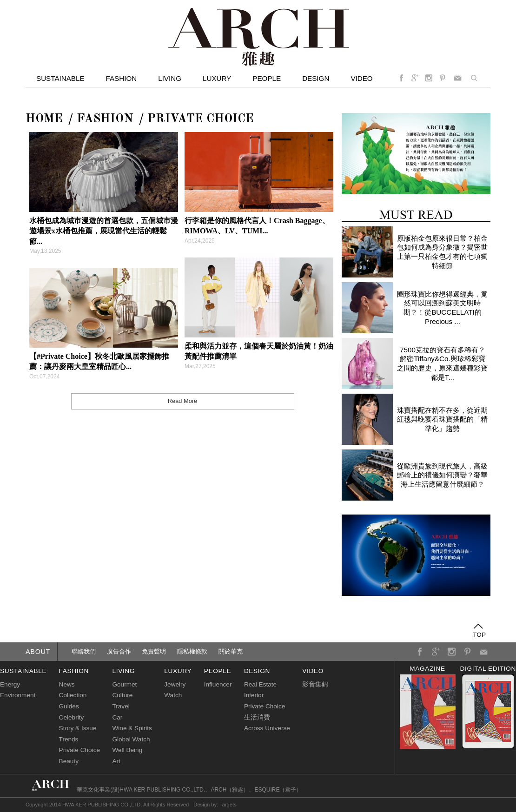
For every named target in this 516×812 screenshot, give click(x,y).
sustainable (23, 671)
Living (170, 78)
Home (44, 119)
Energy (10, 684)
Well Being (127, 750)
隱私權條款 (192, 651)
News (67, 684)
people (218, 671)
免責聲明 (154, 651)
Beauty (69, 761)
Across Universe (267, 728)
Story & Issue (78, 728)
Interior (254, 695)
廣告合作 (119, 651)
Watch (173, 695)
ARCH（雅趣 (227, 790)
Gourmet (124, 684)
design (257, 671)
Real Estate (260, 684)
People (267, 78)
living (123, 671)
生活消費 (257, 717)
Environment (18, 695)
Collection (73, 695)
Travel (121, 706)
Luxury (217, 78)
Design (316, 78)
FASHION (105, 119)
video (361, 78)
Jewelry (175, 684)
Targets (228, 805)
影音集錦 (315, 684)
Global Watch (131, 739)
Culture (122, 695)
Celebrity (72, 717)
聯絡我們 (84, 651)
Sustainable (60, 78)
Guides (69, 706)
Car (117, 717)
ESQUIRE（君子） (278, 790)
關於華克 (231, 651)
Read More (182, 401)
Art (116, 761)
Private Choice (201, 119)
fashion (74, 671)
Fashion (122, 78)
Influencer (218, 684)
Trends (69, 739)
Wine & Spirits (132, 728)
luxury (178, 671)
